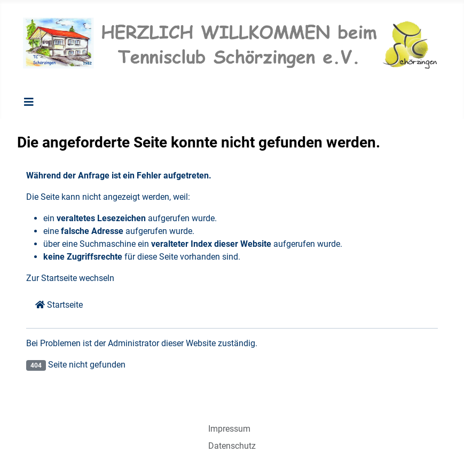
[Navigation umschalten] (29, 102)
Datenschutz (232, 446)
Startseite (59, 305)
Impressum (229, 429)
